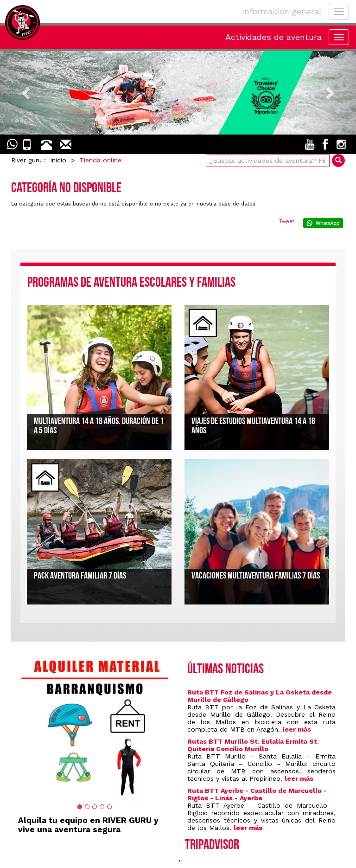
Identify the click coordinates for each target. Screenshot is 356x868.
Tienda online (100, 160)
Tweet (287, 222)
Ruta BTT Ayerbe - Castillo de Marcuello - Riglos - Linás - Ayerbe (257, 794)
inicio (58, 160)
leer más (297, 729)
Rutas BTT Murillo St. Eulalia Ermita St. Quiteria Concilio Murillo (253, 745)
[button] (27, 93)
